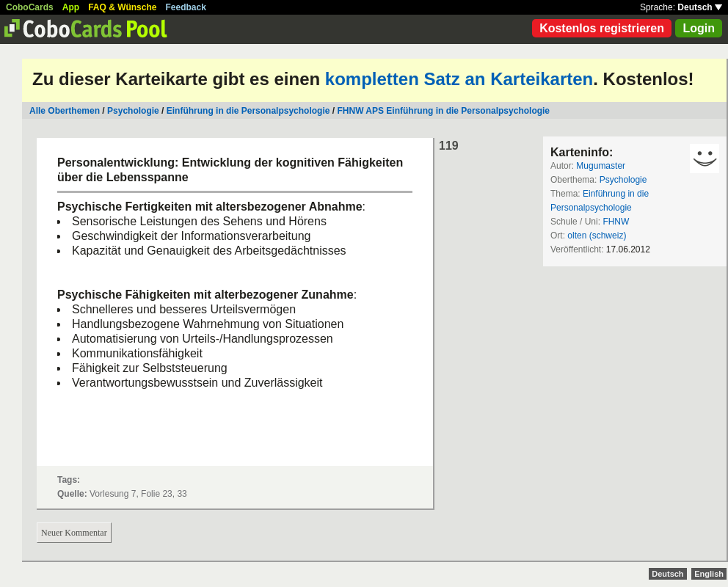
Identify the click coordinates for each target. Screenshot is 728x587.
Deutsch (700, 7)
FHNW (616, 222)
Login (699, 28)
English (709, 574)
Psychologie (133, 111)
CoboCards (30, 7)
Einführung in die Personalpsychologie (248, 111)
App (71, 7)
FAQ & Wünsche (122, 7)
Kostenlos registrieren (602, 28)
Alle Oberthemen (65, 111)
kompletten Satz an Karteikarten (459, 79)
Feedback (186, 7)
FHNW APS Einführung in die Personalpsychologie (443, 111)
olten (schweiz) (597, 236)
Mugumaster (601, 166)
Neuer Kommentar (74, 533)
